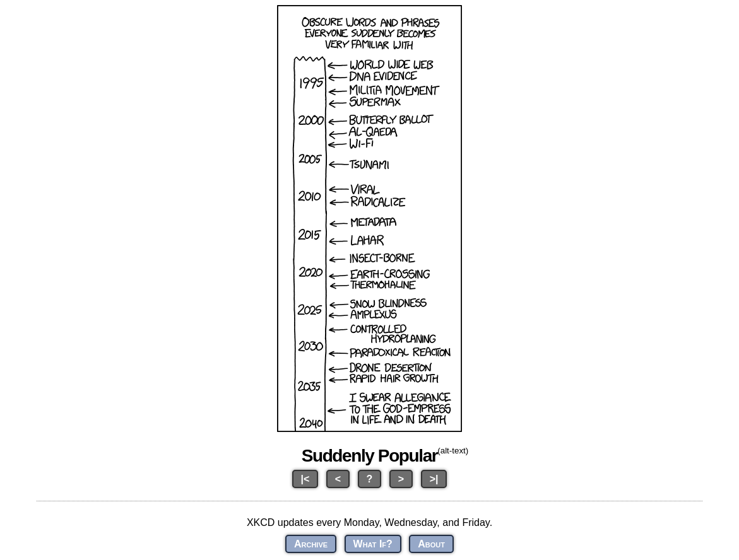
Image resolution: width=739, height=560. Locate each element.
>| (434, 479)
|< (305, 479)
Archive (311, 544)
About (431, 544)
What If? (373, 544)
